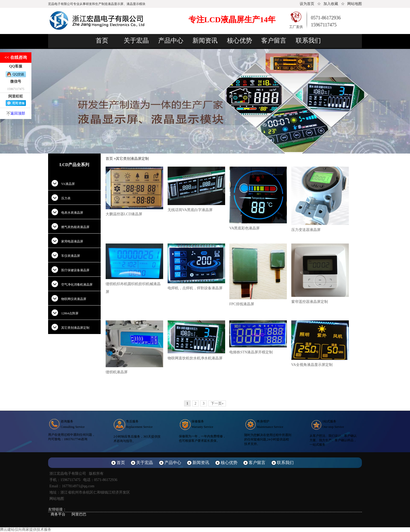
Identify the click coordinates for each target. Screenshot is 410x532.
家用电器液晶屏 (72, 241)
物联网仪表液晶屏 (74, 299)
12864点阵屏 (70, 313)
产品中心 (171, 41)
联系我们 (308, 41)
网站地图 (355, 4)
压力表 (66, 198)
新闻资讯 (205, 41)
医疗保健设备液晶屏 (75, 270)
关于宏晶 (136, 41)
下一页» (217, 403)
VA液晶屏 (68, 184)
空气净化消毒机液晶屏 (77, 285)
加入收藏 (331, 4)
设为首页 (307, 4)
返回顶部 (16, 113)
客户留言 (274, 41)
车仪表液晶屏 (71, 256)
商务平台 (58, 514)
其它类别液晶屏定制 (75, 328)
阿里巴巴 (79, 514)
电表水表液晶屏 (72, 213)
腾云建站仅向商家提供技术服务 (26, 530)
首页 (102, 41)
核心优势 (240, 41)
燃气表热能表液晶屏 (75, 227)
